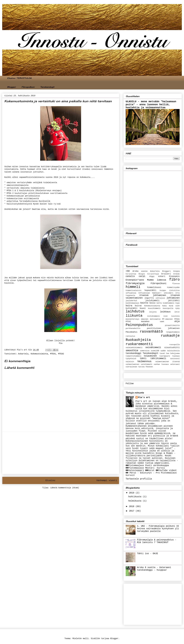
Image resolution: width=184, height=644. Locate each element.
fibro (174, 280)
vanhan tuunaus (161, 364)
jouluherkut (131, 301)
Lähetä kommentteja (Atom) (65, 488)
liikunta (134, 316)
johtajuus (160, 298)
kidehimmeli (169, 303)
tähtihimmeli (158, 359)
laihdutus (135, 312)
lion (166, 316)
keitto (144, 303)
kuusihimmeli (154, 308)
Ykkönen (149, 367)
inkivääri (169, 293)
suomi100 (155, 351)
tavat (162, 353)
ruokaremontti (139, 344)
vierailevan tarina (135, 367)
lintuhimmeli (153, 316)
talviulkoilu (173, 351)
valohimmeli (147, 364)
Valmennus (144, 361)
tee (168, 353)
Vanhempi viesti (107, 480)
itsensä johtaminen (153, 295)
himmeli (133, 287)
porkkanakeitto (133, 328)
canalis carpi (135, 276)
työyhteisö (131, 359)
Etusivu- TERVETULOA (19, 78)
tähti (143, 359)
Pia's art (144, 397)
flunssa (176, 284)
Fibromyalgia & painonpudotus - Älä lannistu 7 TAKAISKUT (157, 541)
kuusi (143, 308)
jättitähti (174, 301)
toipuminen (150, 356)
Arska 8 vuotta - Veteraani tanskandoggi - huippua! (154, 569)
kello (152, 303)
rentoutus (130, 336)
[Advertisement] (61, 453)
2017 (132, 511)
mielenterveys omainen (137, 319)
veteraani (175, 364)
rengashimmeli (173, 332)
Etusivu (50, 480)
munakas (145, 322)
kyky (178, 308)
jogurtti (149, 298)
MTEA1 (53, 354)
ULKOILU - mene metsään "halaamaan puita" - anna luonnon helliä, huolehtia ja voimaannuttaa (151, 105)
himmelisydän (173, 287)
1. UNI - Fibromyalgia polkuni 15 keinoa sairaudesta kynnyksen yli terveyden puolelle (158, 529)
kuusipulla (168, 308)
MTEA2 (61, 354)
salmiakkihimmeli (134, 348)
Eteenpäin (174, 276)
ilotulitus (174, 290)
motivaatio (155, 319)
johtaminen (173, 298)
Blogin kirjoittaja (149, 274)
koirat (138, 306)
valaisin (130, 362)
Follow (130, 384)
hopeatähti (150, 290)
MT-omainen (167, 319)
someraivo (145, 351)
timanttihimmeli (134, 356)
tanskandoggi (134, 353)
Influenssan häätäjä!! (150, 293)
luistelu (175, 316)
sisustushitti (172, 348)
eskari (162, 276)
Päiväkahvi (132, 332)
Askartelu (23, 354)
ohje (177, 322)
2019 (132, 493)
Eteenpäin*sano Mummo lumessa (146, 280)
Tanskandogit (47, 87)
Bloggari (11, 87)
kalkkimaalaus (132, 303)
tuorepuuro (165, 356)
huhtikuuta (135, 497)
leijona (153, 312)
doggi (152, 276)
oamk (162, 322)
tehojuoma (175, 353)
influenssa (131, 293)
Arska (135, 271)
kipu (178, 303)
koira (129, 306)
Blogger (114, 639)
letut (177, 312)
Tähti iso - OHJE (147, 554)
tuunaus (176, 356)
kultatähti (132, 308)
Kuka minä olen (171, 306)
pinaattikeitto (172, 325)
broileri (166, 274)
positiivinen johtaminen (163, 328)
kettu (159, 303)
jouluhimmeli (153, 301)
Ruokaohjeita (138, 340)
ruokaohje (170, 336)
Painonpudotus (139, 325)
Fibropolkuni (28, 87)
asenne (144, 271)
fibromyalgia (135, 283)
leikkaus (165, 312)
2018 (132, 507)
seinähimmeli (153, 348)
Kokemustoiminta (39, 354)
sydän (163, 351)
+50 (128, 271)
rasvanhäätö (151, 332)
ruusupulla (174, 345)
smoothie (132, 351)
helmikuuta (135, 501)
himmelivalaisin (134, 290)
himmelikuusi (154, 287)
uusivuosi (175, 359)
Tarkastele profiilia (139, 479)
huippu (163, 290)
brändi (177, 274)
